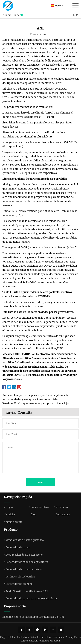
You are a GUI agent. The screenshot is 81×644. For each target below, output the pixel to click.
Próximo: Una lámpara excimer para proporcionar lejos (36, 403)
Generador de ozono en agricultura (25, 562)
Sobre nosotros (38, 507)
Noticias (9, 514)
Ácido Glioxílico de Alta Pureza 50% (25, 591)
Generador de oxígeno (17, 584)
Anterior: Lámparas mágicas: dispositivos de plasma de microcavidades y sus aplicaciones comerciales (35, 397)
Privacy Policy (73, 637)
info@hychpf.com (51, 641)
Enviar (41, 482)
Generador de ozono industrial (22, 569)
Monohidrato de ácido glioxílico (23, 540)
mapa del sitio (12, 522)
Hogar (8, 15)
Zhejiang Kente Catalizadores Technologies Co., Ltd (33, 617)
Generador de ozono (16, 547)
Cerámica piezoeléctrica (19, 577)
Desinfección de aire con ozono (22, 555)
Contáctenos (62, 514)
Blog (15, 15)
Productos (60, 507)
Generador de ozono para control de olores (30, 598)
